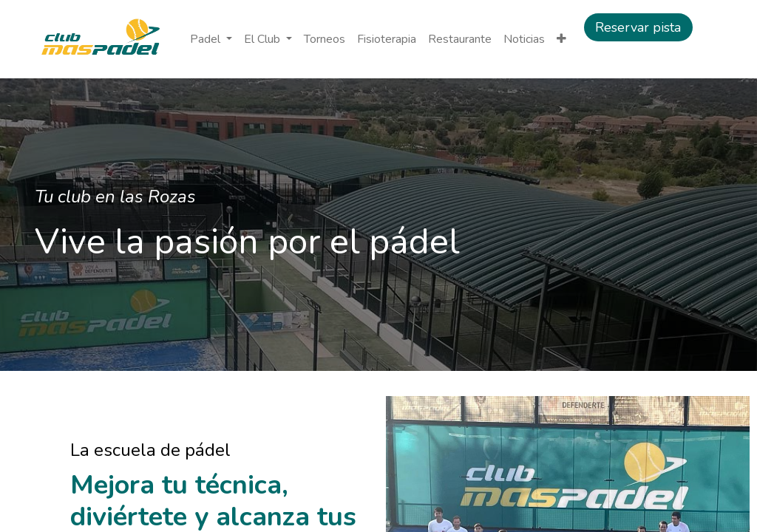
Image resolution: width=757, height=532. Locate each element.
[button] (561, 39)
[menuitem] (325, 39)
